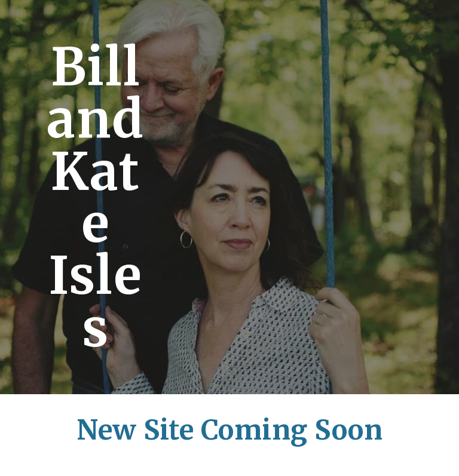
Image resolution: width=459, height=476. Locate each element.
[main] (95, 197)
